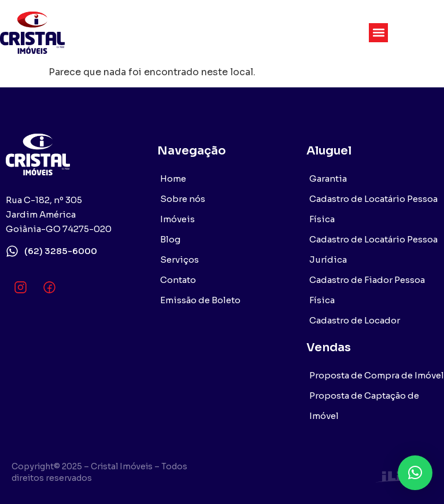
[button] (378, 33)
